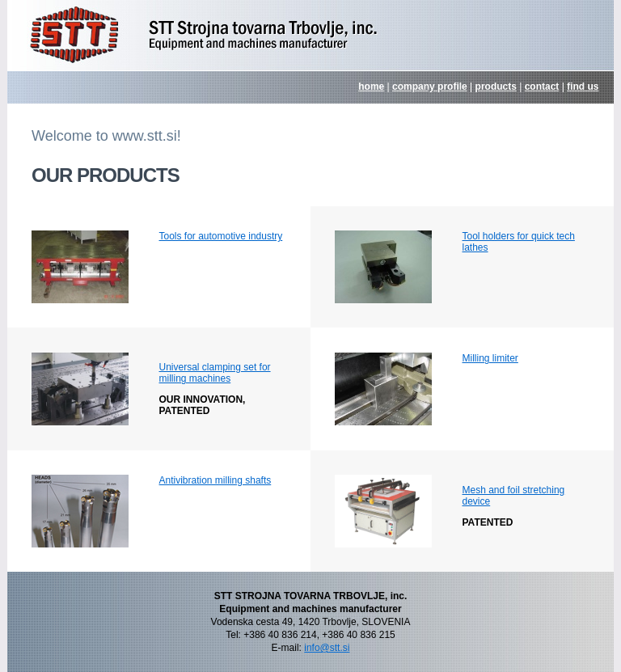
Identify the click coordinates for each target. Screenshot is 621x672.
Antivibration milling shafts (215, 480)
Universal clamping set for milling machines (215, 373)
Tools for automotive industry (221, 236)
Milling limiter (490, 358)
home (371, 87)
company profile (430, 87)
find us (583, 87)
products (496, 87)
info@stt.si (327, 648)
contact (542, 87)
